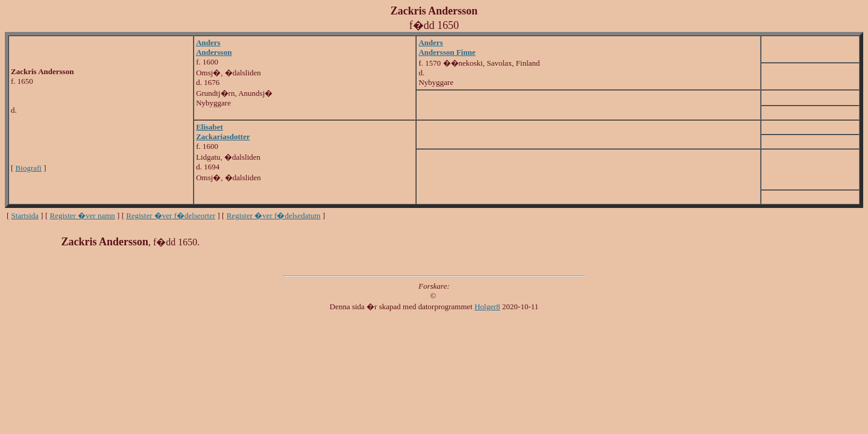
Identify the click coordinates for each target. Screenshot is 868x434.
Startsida (25, 215)
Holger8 (487, 307)
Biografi (29, 168)
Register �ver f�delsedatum (274, 215)
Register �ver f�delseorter (171, 215)
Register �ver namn (83, 215)
